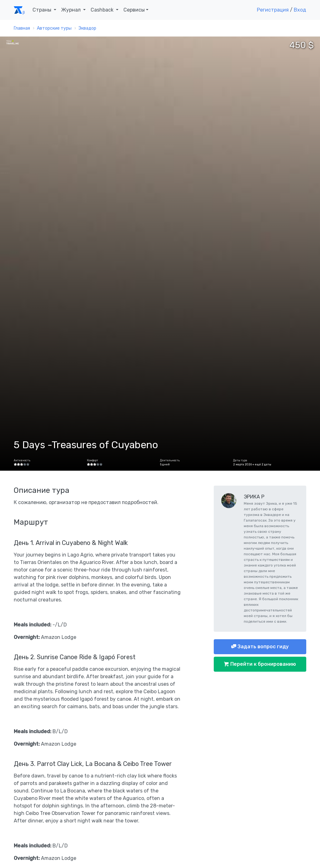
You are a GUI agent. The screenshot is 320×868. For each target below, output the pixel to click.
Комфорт (92, 460)
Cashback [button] (103, 10)
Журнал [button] (72, 10)
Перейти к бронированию (262, 664)
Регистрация (273, 10)
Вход (300, 10)
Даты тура (240, 460)
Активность (22, 460)
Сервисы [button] (134, 10)
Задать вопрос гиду (262, 647)
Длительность (170, 460)
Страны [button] (42, 10)
